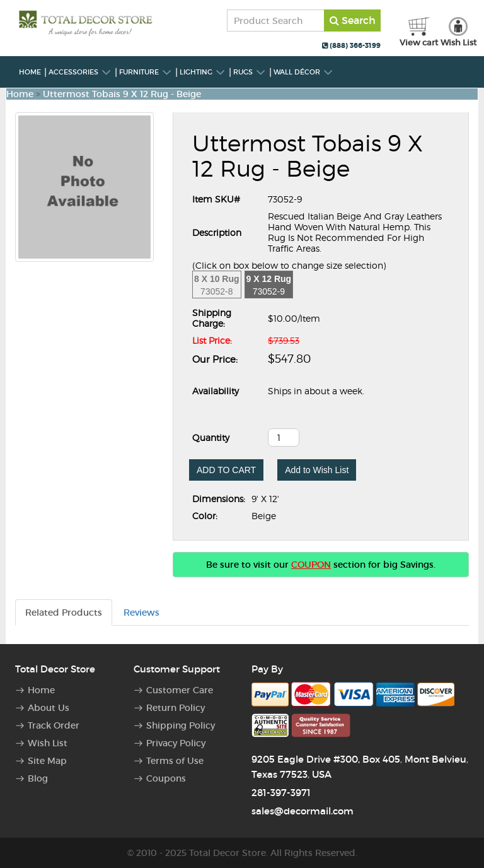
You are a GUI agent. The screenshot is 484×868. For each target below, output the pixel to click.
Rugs (250, 72)
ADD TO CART (226, 470)
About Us (49, 708)
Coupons (166, 778)
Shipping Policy (181, 725)
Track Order (54, 725)
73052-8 (217, 285)
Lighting (203, 72)
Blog (38, 778)
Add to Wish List (317, 470)
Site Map (47, 761)
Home (30, 72)
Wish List (48, 743)
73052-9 (269, 285)
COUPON (311, 565)
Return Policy (176, 708)
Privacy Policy (176, 743)
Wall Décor (303, 72)
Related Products (64, 613)
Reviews (141, 613)
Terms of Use (175, 761)
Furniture (146, 72)
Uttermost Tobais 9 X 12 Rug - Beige (122, 94)
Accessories (80, 72)
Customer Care (180, 690)
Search (353, 20)
